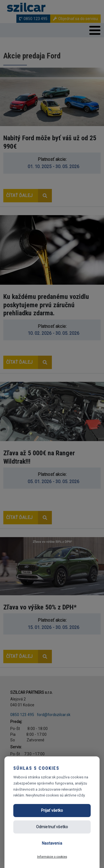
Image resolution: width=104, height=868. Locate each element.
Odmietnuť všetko (52, 827)
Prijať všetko (52, 810)
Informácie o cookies (52, 857)
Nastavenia (52, 843)
